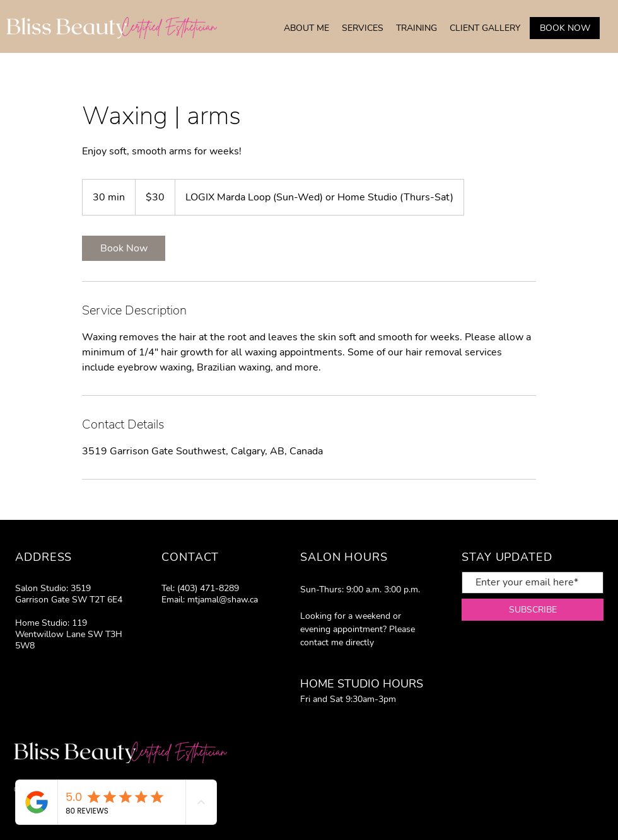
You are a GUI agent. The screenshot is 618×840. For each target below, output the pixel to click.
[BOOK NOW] (565, 28)
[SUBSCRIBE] (533, 610)
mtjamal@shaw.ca (223, 600)
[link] (124, 248)
